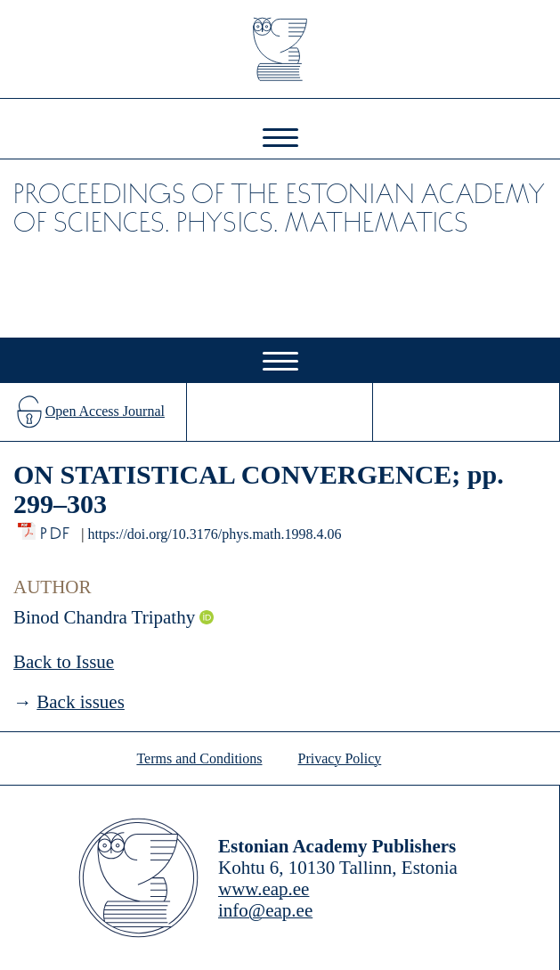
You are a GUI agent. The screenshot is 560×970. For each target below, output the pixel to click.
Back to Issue (64, 662)
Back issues (81, 702)
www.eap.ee (264, 889)
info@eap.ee (265, 910)
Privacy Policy (340, 758)
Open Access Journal (105, 411)
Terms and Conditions (199, 758)
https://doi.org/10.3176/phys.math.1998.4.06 (214, 534)
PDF (57, 529)
